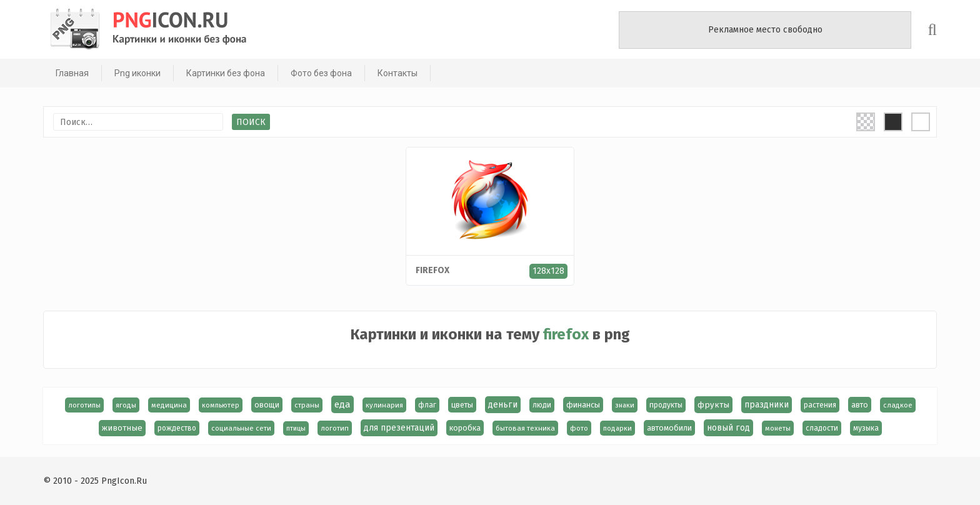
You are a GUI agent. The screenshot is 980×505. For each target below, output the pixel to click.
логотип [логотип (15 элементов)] (335, 428)
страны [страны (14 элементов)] (307, 405)
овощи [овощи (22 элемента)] (267, 405)
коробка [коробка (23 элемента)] (465, 428)
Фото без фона (321, 73)
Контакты (397, 73)
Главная (72, 73)
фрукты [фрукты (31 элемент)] (713, 405)
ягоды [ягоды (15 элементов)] (126, 405)
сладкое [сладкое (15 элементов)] (898, 405)
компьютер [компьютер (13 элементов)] (221, 405)
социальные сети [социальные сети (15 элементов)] (241, 428)
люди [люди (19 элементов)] (542, 405)
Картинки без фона (226, 73)
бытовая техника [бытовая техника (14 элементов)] (525, 428)
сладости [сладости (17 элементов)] (822, 428)
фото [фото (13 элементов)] (579, 428)
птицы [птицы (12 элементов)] (296, 428)
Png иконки (137, 73)
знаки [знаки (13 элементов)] (625, 405)
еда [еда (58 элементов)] (342, 404)
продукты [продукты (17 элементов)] (666, 405)
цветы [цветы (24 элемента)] (462, 405)
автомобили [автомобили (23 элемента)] (669, 428)
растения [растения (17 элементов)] (820, 405)
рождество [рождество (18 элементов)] (177, 428)
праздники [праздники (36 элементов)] (767, 405)
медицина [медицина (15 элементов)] (169, 405)
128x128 (548, 271)
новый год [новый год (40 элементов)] (728, 428)
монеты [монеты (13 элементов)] (778, 428)
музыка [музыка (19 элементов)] (866, 428)
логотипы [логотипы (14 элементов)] (84, 405)
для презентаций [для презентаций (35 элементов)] (399, 428)
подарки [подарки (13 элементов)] (617, 428)
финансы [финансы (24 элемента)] (583, 405)
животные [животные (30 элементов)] (122, 428)
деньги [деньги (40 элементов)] (503, 405)
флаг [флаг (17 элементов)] (427, 405)
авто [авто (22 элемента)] (860, 405)
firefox (432, 270)
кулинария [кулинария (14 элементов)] (384, 405)
